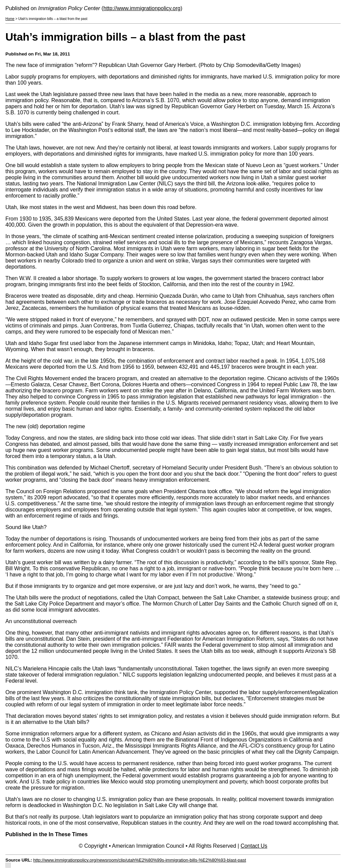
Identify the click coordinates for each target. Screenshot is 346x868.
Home (10, 19)
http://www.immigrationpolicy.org (142, 8)
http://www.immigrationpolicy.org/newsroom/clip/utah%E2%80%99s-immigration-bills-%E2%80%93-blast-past (140, 860)
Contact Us (254, 846)
